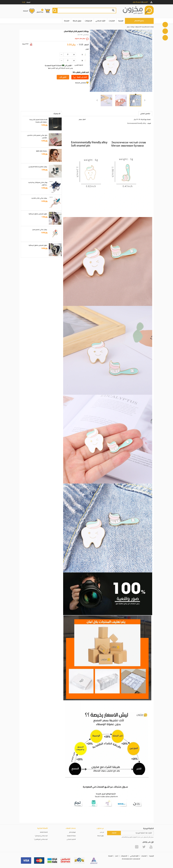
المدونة (67, 21)
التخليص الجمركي (71, 839)
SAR (81, 45)
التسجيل (145, 2)
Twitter (144, 847)
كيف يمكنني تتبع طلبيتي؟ (41, 839)
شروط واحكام (72, 832)
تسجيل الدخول (137, 2)
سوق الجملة (77, 21)
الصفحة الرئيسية (146, 27)
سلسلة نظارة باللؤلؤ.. (42, 151)
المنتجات (112, 21)
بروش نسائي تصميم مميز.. (40, 230)
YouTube (151, 847)
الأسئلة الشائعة (44, 832)
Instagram (137, 847)
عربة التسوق (40, 11)
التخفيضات (88, 21)
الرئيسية (121, 21)
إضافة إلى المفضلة (80, 83)
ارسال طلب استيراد (80, 39)
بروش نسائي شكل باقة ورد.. (39, 198)
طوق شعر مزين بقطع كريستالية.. (38, 214)
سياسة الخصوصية (71, 836)
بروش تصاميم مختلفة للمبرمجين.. (38, 167)
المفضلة (25, 11)
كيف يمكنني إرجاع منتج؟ (41, 836)
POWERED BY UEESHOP (131, 859)
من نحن (102, 832)
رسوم (128, 27)
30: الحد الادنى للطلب (81, 72)
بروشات (132, 27)
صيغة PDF (27, 44)
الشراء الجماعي (100, 21)
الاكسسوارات (138, 27)
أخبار (117, 856)
